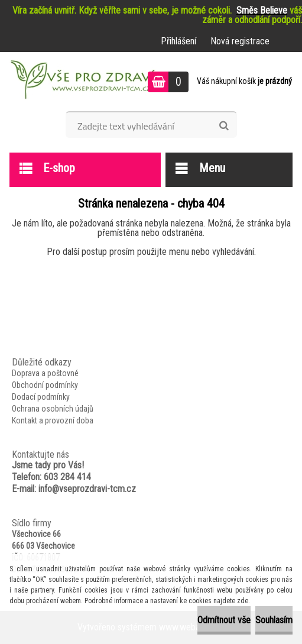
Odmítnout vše (224, 620)
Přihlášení (178, 41)
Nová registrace (240, 41)
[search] (224, 126)
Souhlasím (274, 620)
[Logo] (81, 82)
